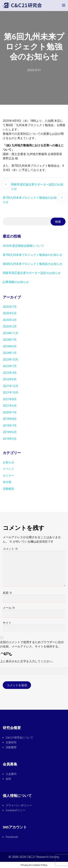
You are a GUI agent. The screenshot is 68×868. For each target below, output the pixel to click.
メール (9, 608)
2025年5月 (10, 313)
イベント (9, 469)
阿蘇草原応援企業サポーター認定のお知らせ (37, 187)
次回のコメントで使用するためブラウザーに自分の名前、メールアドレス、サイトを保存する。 (32, 644)
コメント (10, 549)
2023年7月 (10, 366)
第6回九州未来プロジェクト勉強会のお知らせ (33, 264)
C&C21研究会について (19, 737)
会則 (8, 779)
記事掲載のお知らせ (16, 282)
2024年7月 (10, 340)
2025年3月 (10, 320)
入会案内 (11, 774)
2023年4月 (10, 373)
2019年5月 (10, 439)
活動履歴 (11, 747)
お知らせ (9, 462)
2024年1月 (10, 353)
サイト (7, 623)
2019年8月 (10, 419)
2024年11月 (11, 333)
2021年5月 (10, 406)
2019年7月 (10, 425)
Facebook (12, 837)
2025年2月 (10, 326)
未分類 (7, 482)
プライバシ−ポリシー (19, 805)
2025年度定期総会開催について (23, 246)
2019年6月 (10, 432)
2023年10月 (11, 359)
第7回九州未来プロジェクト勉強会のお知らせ (30, 200)
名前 (7, 593)
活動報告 (9, 489)
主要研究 (11, 742)
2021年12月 (11, 386)
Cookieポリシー (16, 810)
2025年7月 (10, 307)
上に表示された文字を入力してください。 (28, 661)
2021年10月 (11, 392)
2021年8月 (10, 399)
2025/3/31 (34, 70)
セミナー (9, 475)
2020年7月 (10, 412)
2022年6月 (10, 379)
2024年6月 (10, 346)
